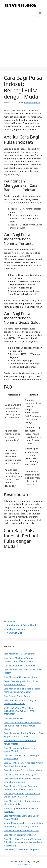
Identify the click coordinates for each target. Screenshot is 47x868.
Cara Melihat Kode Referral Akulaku (21, 831)
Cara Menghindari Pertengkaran (20, 835)
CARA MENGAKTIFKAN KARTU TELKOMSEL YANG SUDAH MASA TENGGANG (20, 711)
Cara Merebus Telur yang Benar (19, 654)
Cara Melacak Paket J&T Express (19, 665)
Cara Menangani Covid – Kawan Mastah (23, 770)
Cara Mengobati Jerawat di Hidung (21, 677)
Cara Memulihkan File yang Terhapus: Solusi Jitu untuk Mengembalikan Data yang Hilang (23, 842)
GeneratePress (23, 864)
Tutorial (11, 621)
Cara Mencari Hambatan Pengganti (21, 850)
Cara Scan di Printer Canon (17, 696)
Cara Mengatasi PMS (14, 718)
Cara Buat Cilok (15, 633)
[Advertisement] (23, 44)
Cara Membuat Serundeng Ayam (20, 774)
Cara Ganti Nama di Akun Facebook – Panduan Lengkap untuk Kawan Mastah (22, 726)
